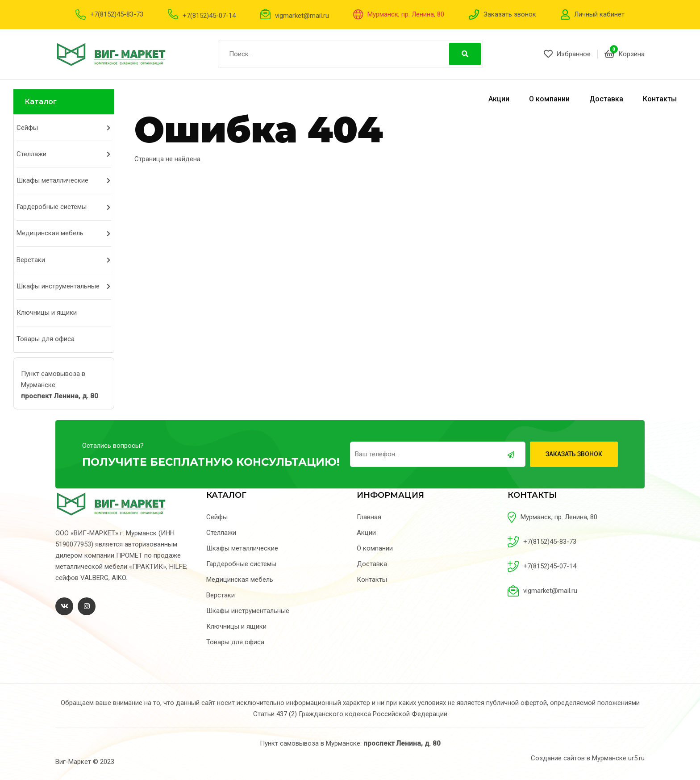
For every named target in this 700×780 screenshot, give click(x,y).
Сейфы (27, 128)
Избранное (567, 54)
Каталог (41, 102)
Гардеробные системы (52, 207)
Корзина (625, 54)
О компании (549, 99)
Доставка (606, 99)
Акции (499, 99)
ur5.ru (636, 758)
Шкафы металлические (52, 180)
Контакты (660, 99)
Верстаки (31, 260)
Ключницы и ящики (47, 313)
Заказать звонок (510, 14)
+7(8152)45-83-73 (117, 14)
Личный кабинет (599, 14)
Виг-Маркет (73, 762)
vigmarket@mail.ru (302, 16)
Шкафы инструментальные (58, 286)
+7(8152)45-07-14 (209, 16)
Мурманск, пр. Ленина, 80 (406, 14)
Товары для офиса (46, 339)
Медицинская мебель (50, 233)
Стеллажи (31, 154)
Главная (369, 517)
